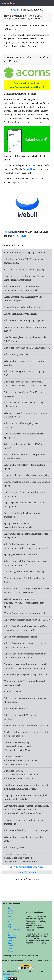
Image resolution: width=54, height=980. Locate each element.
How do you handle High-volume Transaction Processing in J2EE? (26, 683)
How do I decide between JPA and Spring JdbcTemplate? (23, 404)
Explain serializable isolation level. (21, 637)
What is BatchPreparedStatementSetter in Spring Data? (24, 436)
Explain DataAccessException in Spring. (23, 307)
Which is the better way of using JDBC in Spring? (23, 446)
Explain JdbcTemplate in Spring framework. (25, 252)
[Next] (51, 10)
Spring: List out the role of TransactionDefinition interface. (19, 525)
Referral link (29, 169)
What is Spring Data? (14, 847)
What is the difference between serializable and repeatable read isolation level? (27, 628)
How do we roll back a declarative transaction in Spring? (27, 484)
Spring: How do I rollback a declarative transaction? (23, 515)
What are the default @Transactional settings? (26, 830)
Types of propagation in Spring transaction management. (24, 505)
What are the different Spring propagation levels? (24, 839)
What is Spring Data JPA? (16, 354)
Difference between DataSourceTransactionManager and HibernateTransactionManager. (21, 775)
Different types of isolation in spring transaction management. (27, 494)
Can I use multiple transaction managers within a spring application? (26, 734)
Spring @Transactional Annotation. (21, 555)
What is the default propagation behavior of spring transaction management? (25, 656)
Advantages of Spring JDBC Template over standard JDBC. (24, 261)
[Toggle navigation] (49, 3)
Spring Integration (27, 872)
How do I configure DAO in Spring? (21, 314)
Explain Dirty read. (13, 691)
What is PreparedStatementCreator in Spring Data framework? (25, 415)
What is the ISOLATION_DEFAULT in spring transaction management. (25, 645)
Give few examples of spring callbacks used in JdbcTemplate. (26, 339)
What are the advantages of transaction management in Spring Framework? (23, 288)
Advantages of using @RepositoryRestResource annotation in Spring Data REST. (27, 590)
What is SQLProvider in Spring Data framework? (21, 425)
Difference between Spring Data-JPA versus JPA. (27, 348)
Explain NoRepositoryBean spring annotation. (26, 674)
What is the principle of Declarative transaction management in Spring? (27, 563)
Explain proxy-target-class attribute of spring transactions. (25, 822)
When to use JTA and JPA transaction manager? (27, 725)
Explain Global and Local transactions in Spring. (27, 475)
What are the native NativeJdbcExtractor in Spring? (25, 467)
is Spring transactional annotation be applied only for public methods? (25, 797)
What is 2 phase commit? (16, 708)
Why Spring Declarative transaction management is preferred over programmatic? (26, 546)
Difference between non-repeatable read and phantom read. (25, 700)
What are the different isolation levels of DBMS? (27, 620)
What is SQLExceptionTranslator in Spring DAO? (24, 373)
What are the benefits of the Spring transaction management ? (26, 536)
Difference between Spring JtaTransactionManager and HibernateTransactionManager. (19, 746)
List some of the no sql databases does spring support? (25, 329)
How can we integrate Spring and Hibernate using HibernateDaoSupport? (25, 278)
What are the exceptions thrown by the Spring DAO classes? (26, 363)
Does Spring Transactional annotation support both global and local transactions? (26, 787)
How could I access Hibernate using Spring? (25, 269)
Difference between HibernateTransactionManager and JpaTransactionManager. (21, 760)
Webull (7, 232)
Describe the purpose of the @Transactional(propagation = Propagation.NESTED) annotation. (21, 858)
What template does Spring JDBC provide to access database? (25, 456)
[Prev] (3, 10)
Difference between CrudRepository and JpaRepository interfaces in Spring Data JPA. (25, 384)
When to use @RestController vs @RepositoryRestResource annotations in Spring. (24, 603)
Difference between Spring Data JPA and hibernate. (23, 394)
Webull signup (19, 236)
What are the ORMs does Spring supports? (24, 320)
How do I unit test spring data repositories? (25, 613)
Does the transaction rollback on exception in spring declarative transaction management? (26, 666)
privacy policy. (9, 974)
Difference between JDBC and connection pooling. (24, 717)
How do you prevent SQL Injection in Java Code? (24, 580)
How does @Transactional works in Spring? (25, 572)
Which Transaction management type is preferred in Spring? (23, 299)
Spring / (16, 10)
